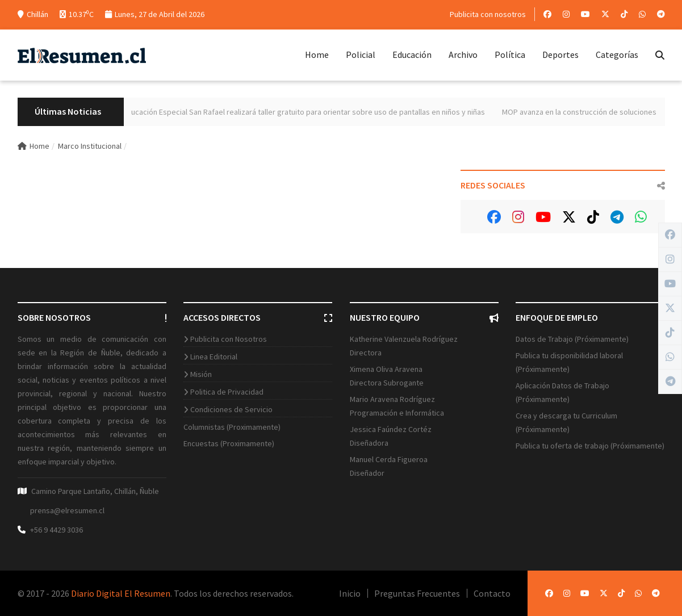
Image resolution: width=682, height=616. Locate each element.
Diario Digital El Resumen (121, 593)
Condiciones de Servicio (231, 409)
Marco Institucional (90, 146)
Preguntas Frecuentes (417, 593)
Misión (201, 374)
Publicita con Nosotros (229, 339)
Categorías (617, 55)
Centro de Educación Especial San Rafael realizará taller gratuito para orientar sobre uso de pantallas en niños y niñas (302, 112)
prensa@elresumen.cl (67, 510)
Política (510, 55)
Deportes (560, 55)
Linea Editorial (214, 357)
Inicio (350, 593)
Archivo (463, 55)
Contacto (492, 593)
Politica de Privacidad (227, 392)
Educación (412, 55)
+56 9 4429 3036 (57, 530)
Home (317, 55)
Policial (361, 55)
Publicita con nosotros (488, 14)
